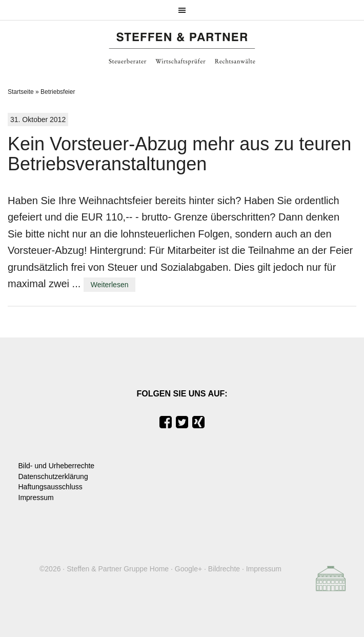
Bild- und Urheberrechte (57, 466)
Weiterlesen (110, 285)
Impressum (36, 497)
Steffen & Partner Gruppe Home (118, 569)
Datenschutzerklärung (53, 476)
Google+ (188, 569)
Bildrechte (224, 569)
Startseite (21, 92)
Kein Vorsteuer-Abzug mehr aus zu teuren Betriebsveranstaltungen (179, 154)
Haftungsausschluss (50, 487)
